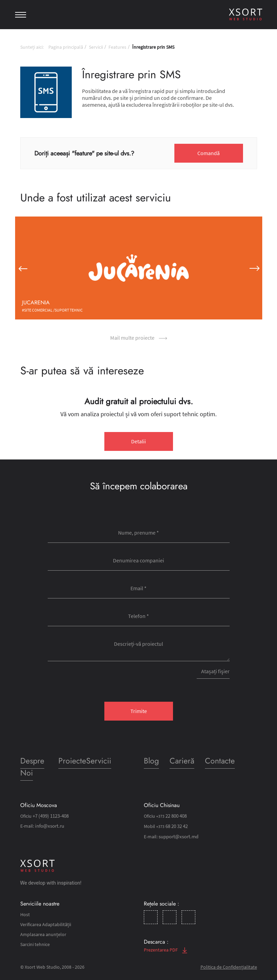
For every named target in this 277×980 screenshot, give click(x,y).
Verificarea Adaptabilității (46, 924)
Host (25, 914)
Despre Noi (33, 767)
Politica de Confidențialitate (229, 967)
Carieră (182, 761)
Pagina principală (66, 47)
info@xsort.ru (49, 826)
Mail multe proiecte (139, 338)
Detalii (138, 441)
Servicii (96, 47)
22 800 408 (171, 816)
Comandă (209, 153)
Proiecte (72, 761)
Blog (152, 761)
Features (117, 47)
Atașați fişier (215, 671)
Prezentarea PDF (165, 950)
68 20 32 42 (171, 826)
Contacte (220, 761)
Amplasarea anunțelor (43, 934)
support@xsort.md (178, 837)
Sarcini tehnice (35, 944)
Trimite (139, 711)
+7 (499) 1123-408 (50, 816)
